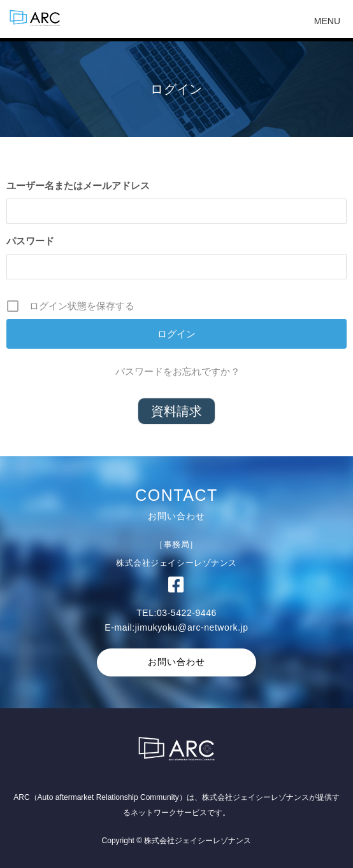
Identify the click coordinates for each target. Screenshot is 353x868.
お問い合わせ (176, 662)
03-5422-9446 (187, 613)
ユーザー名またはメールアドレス (78, 185)
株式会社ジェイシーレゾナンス (256, 797)
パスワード (30, 241)
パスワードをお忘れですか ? (177, 371)
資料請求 (176, 411)
